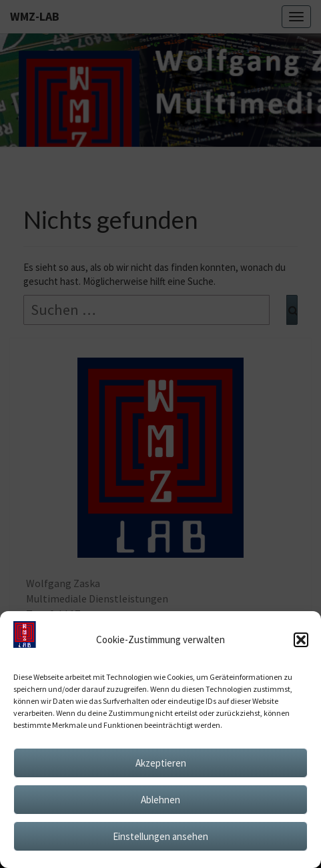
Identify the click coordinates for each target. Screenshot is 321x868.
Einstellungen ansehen (160, 836)
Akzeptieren (161, 763)
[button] (301, 640)
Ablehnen (160, 800)
